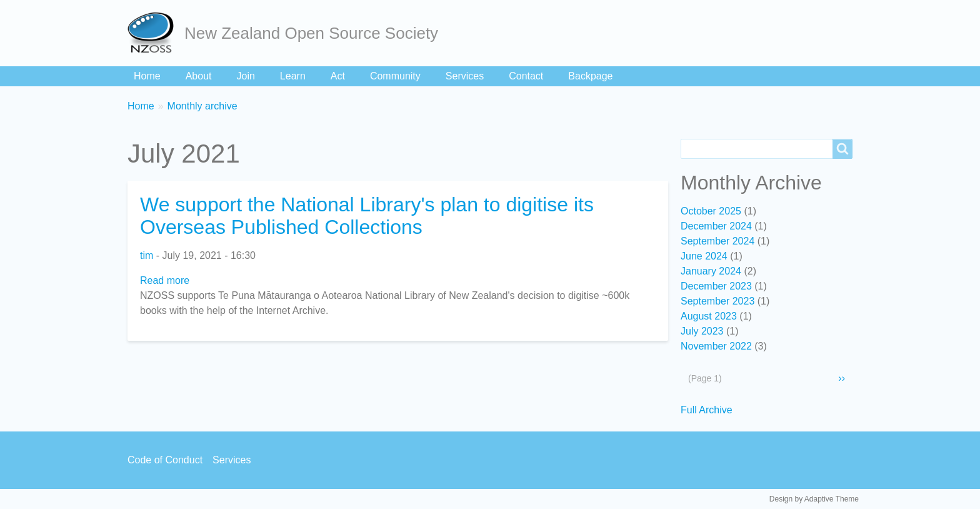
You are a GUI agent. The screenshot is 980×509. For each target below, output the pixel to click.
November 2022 (716, 346)
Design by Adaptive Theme (814, 499)
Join (246, 76)
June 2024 (704, 256)
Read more (165, 280)
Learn (293, 76)
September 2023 (717, 301)
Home (147, 76)
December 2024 (716, 226)
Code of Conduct (165, 460)
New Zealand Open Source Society (311, 33)
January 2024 (711, 271)
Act (338, 76)
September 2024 (717, 241)
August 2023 (709, 316)
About (199, 76)
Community (395, 76)
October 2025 (711, 211)
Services (465, 76)
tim (147, 255)
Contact (526, 76)
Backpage (590, 76)
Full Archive (707, 410)
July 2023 (702, 331)
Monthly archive (202, 106)
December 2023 (716, 286)
